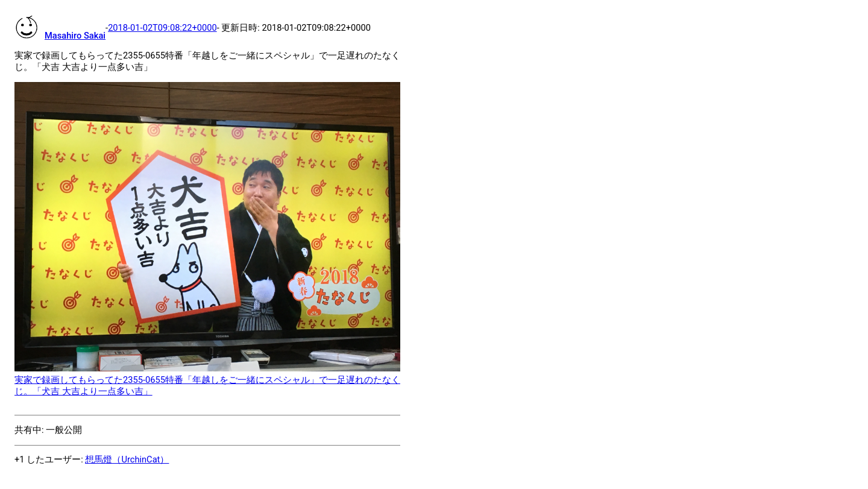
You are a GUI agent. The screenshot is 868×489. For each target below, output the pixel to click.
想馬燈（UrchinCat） (127, 459)
